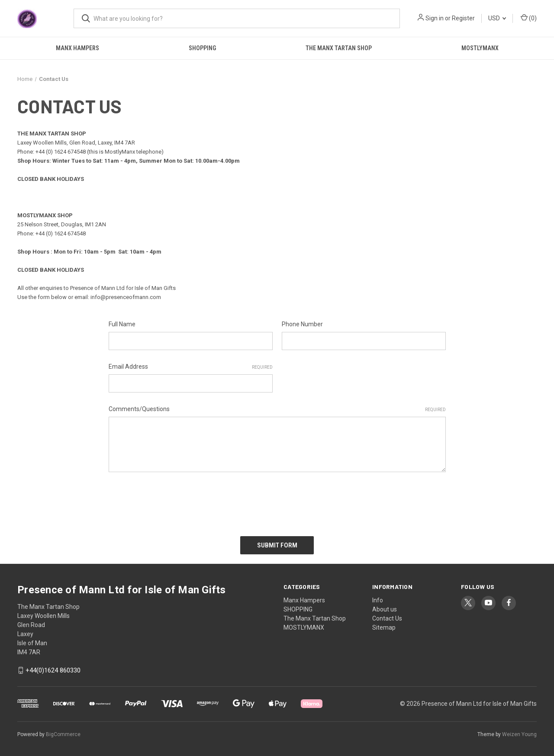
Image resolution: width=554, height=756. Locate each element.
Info (378, 600)
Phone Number (302, 324)
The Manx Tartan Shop (339, 48)
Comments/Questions (277, 409)
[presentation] (174, 501)
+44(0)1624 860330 (53, 670)
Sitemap (384, 627)
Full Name (122, 324)
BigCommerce (63, 734)
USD (497, 18)
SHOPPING (202, 48)
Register (463, 18)
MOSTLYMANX (480, 48)
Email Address (191, 367)
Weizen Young (519, 734)
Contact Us (387, 618)
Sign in (435, 18)
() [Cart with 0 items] (529, 18)
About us (385, 609)
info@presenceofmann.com (126, 297)
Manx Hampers (77, 48)
